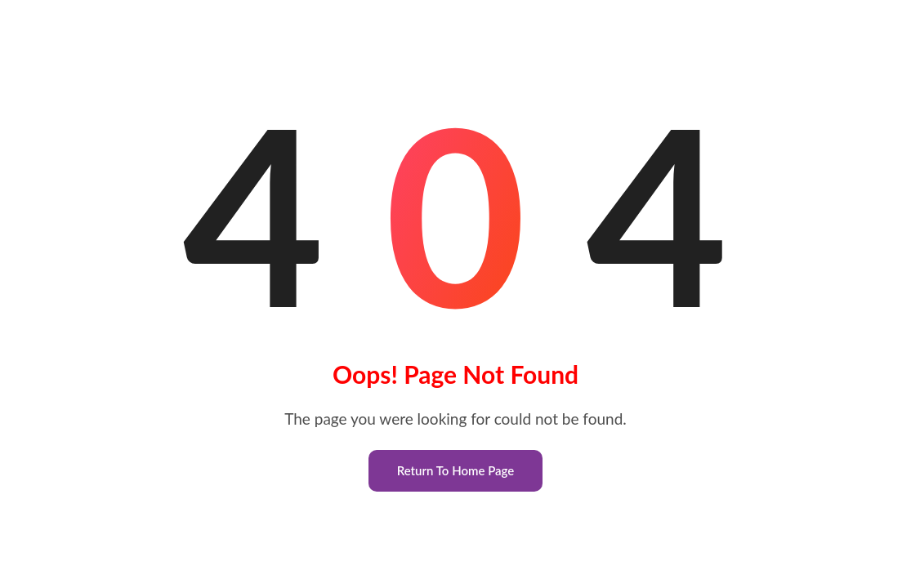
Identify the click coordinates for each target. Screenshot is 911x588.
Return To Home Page (456, 470)
